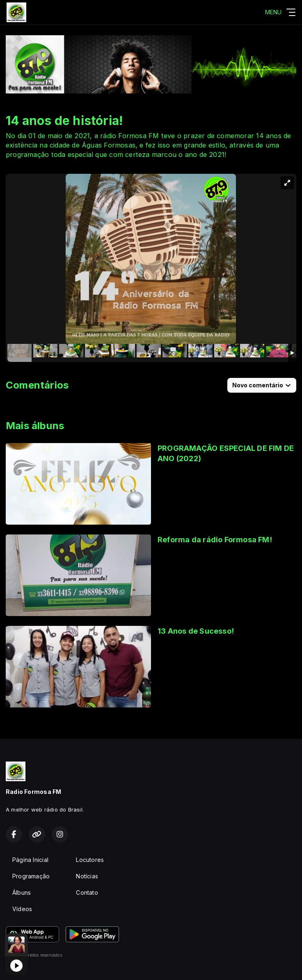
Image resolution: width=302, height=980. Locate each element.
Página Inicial (30, 860)
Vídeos (22, 909)
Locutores (90, 860)
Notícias (87, 876)
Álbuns (22, 892)
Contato (87, 892)
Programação (31, 876)
